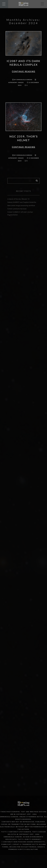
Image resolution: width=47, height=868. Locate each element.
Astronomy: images (16, 82)
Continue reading (24, 72)
